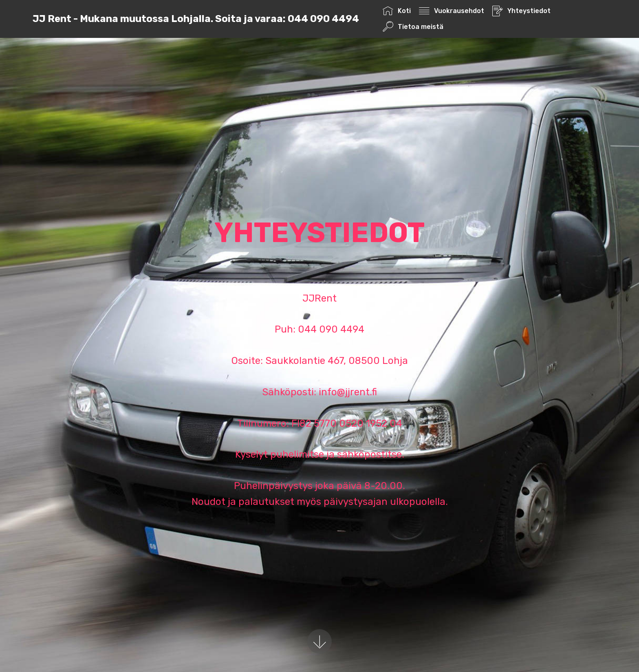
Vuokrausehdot (451, 11)
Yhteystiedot (521, 11)
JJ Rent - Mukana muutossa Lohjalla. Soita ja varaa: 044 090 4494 (196, 19)
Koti (397, 11)
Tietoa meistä (430, 27)
